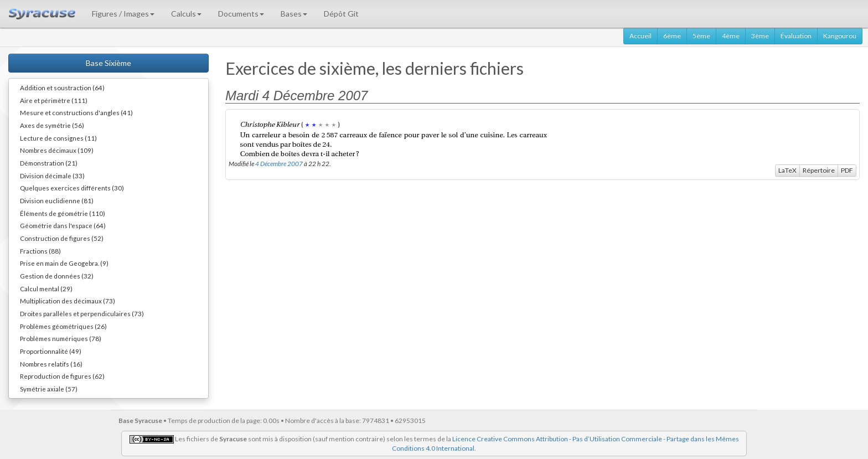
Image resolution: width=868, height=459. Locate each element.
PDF (847, 170)
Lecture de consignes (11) (58, 138)
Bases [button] (294, 14)
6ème (672, 36)
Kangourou (840, 36)
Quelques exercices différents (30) (72, 188)
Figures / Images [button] (123, 14)
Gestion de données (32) (57, 276)
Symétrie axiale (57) (49, 389)
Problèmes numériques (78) (61, 338)
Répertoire (819, 170)
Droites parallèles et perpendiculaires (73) (82, 313)
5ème (701, 36)
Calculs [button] (186, 14)
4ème (731, 36)
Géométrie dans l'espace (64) (63, 225)
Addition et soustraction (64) (62, 87)
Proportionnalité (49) (51, 351)
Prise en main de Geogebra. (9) (64, 263)
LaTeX (787, 170)
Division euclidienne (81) (57, 200)
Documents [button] (241, 14)
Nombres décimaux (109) (57, 150)
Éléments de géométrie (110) (63, 213)
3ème (760, 36)
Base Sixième (108, 63)
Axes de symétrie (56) (52, 125)
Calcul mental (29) (46, 288)
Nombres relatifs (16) (51, 364)
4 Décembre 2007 (279, 163)
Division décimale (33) (52, 176)
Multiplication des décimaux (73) (68, 301)
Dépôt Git (341, 14)
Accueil (640, 36)
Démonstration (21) (49, 163)
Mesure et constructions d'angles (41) (76, 112)
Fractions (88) (40, 251)
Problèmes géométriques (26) (63, 326)
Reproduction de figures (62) (62, 376)
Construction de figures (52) (62, 238)
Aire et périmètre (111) (54, 100)
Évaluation (796, 36)
